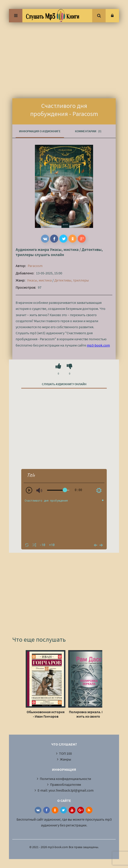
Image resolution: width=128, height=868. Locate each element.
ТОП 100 (65, 753)
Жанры (66, 759)
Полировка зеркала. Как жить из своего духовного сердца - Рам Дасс (88, 714)
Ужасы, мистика (64, 249)
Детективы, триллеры (72, 280)
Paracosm (35, 266)
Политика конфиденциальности (65, 779)
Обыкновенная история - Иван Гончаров (46, 714)
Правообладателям (66, 784)
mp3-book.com (98, 345)
